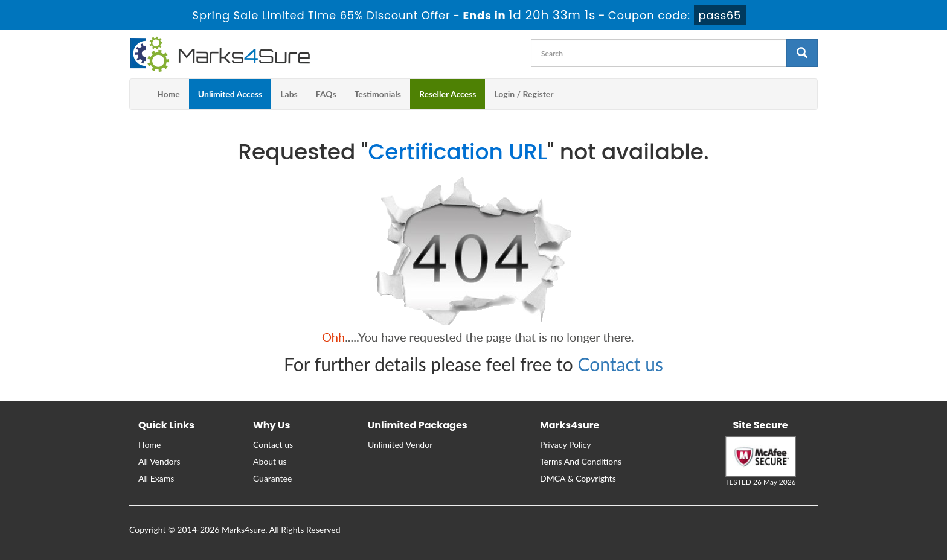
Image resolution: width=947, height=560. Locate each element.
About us (270, 461)
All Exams (156, 478)
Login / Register (524, 94)
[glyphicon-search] (802, 53)
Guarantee (272, 478)
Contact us (621, 364)
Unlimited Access (230, 94)
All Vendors (159, 461)
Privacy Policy (565, 444)
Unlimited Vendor (400, 444)
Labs (289, 94)
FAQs (326, 94)
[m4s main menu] (139, 94)
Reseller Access (448, 94)
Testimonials (378, 94)
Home (169, 94)
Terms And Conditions (581, 461)
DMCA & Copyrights (578, 478)
